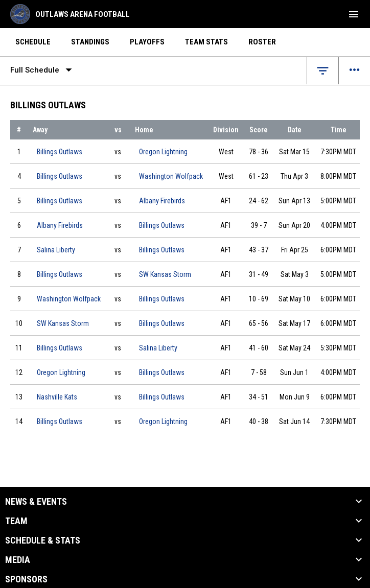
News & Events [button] (36, 502)
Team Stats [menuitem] (206, 42)
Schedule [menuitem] (33, 42)
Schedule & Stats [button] (43, 540)
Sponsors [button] (26, 579)
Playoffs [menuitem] (147, 42)
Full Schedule (43, 70)
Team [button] (16, 521)
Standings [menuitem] (90, 42)
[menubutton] (354, 14)
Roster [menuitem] (262, 42)
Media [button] (18, 560)
